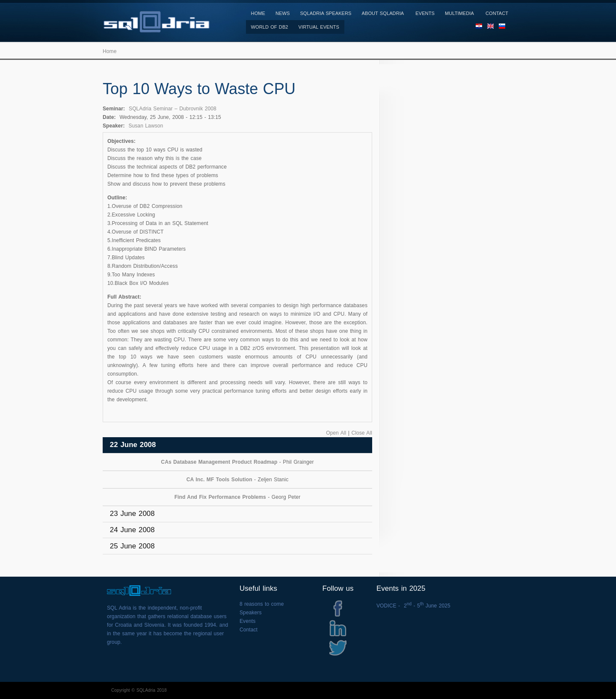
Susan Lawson (146, 126)
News (283, 13)
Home (258, 13)
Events (425, 13)
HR (479, 29)
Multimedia (459, 13)
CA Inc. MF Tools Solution (219, 480)
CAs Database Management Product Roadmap (219, 462)
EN (490, 29)
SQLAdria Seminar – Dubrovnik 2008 (173, 109)
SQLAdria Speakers (326, 13)
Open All (336, 433)
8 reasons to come (262, 604)
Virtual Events (319, 27)
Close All (362, 433)
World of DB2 (270, 27)
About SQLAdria (383, 13)
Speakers (251, 613)
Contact (497, 13)
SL (502, 29)
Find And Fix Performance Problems (220, 497)
